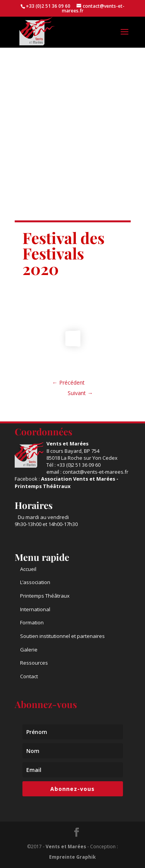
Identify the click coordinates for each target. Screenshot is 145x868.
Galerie (29, 650)
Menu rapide (42, 557)
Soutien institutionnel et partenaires (62, 636)
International (35, 609)
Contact (29, 676)
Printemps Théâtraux (45, 596)
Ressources (34, 663)
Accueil (28, 569)
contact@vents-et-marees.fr (96, 472)
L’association (35, 582)
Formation (32, 622)
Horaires (34, 505)
